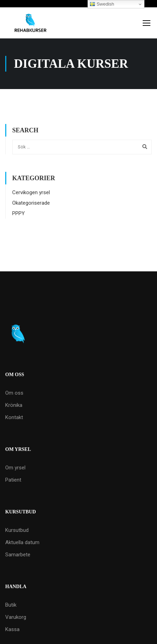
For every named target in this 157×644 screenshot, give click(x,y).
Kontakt (14, 417)
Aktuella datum (22, 542)
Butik (11, 605)
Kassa (12, 629)
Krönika (14, 405)
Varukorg (16, 617)
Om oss (14, 393)
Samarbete (18, 555)
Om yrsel (15, 468)
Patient (13, 480)
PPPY (18, 213)
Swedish (102, 4)
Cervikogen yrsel (31, 192)
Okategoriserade (31, 203)
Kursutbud (17, 530)
